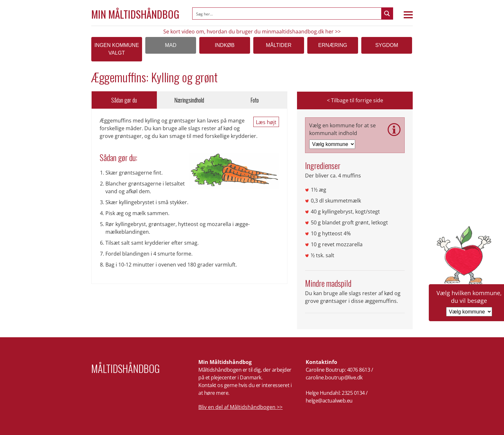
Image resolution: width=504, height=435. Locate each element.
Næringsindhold (189, 100)
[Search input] (287, 14)
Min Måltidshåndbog (135, 14)
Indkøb (225, 45)
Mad (171, 45)
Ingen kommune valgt (117, 49)
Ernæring (333, 45)
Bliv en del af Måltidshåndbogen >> (240, 407)
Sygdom (387, 45)
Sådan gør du (124, 100)
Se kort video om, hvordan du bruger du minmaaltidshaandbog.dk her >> (252, 32)
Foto (255, 100)
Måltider (279, 45)
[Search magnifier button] (387, 14)
